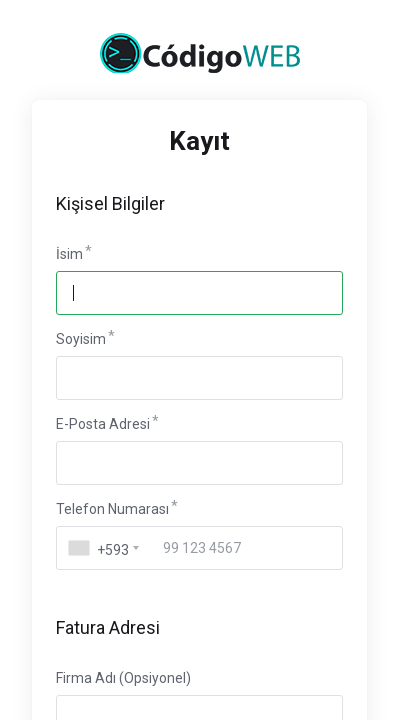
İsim (69, 254)
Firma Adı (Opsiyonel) (123, 678)
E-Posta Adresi (103, 424)
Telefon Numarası (112, 509)
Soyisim (81, 339)
